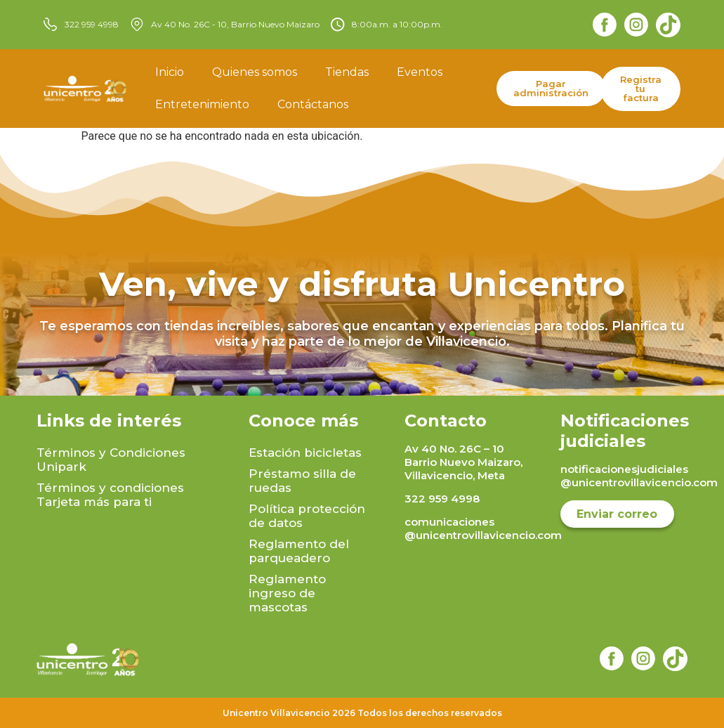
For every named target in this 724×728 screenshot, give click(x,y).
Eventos (420, 72)
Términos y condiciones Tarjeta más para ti (110, 495)
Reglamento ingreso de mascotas (287, 593)
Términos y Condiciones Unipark (111, 460)
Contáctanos (313, 104)
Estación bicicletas (305, 453)
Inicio (170, 72)
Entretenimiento (202, 104)
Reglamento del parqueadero (299, 551)
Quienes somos (255, 72)
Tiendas (347, 72)
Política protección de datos (307, 516)
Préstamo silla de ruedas (302, 481)
